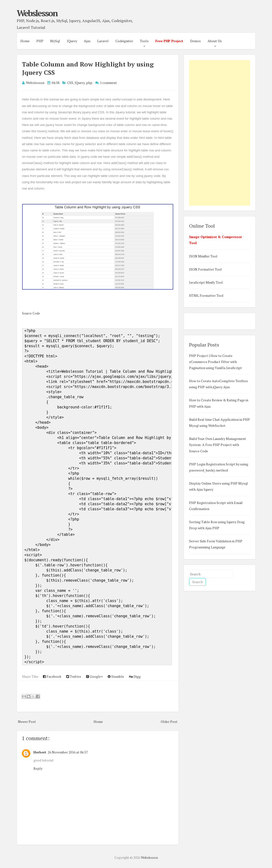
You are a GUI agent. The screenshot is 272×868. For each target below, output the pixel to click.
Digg (135, 676)
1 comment (108, 83)
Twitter (74, 676)
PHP (40, 41)
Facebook (52, 676)
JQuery (72, 41)
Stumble (116, 676)
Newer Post (27, 722)
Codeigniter (124, 41)
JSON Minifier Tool (203, 256)
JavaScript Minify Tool (206, 282)
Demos (195, 41)
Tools (144, 41)
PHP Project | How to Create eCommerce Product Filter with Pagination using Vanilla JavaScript (216, 362)
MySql (55, 41)
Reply (38, 768)
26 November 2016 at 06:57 (68, 752)
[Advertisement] (220, 133)
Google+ (94, 676)
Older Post (169, 722)
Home (25, 41)
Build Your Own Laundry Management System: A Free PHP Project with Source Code (218, 445)
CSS (70, 83)
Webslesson (37, 13)
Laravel (103, 41)
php (89, 83)
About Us (215, 41)
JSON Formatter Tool (205, 269)
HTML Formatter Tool (206, 295)
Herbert (40, 752)
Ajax (87, 41)
